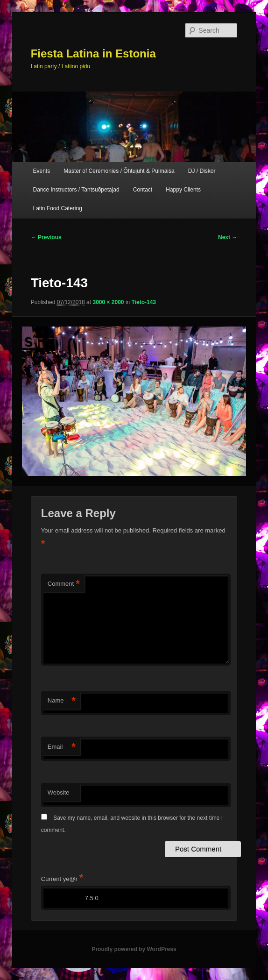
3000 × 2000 (108, 302)
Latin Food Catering (57, 208)
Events (41, 171)
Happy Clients (183, 190)
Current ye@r (62, 879)
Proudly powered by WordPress (134, 949)
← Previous (46, 237)
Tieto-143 (144, 302)
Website (59, 792)
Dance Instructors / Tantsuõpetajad (76, 190)
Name (62, 701)
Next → (228, 237)
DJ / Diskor (202, 171)
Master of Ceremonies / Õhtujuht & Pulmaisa (119, 171)
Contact (143, 190)
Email (62, 747)
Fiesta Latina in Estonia (93, 53)
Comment (64, 584)
